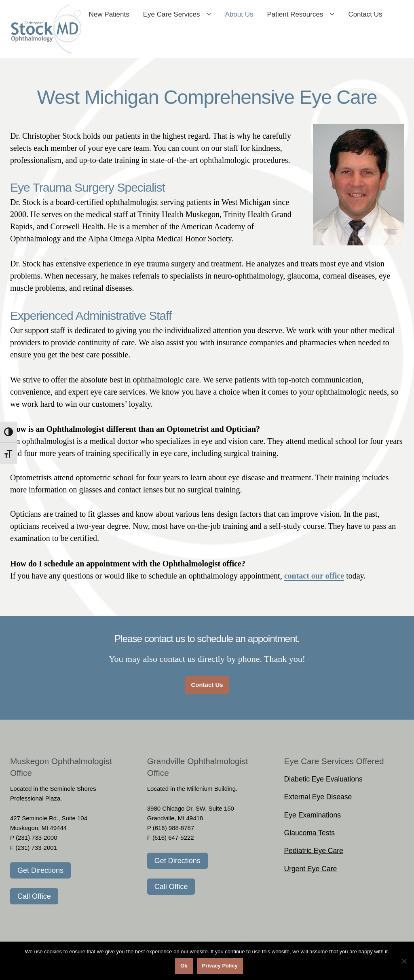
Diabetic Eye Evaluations (323, 781)
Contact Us (138, 44)
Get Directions (40, 872)
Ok (184, 966)
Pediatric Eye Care (314, 853)
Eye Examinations (313, 817)
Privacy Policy (220, 966)
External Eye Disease (318, 799)
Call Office (34, 898)
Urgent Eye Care (311, 871)
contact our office (314, 578)
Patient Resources (327, 16)
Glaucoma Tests (309, 835)
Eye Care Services (204, 16)
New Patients (141, 16)
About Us (271, 16)
